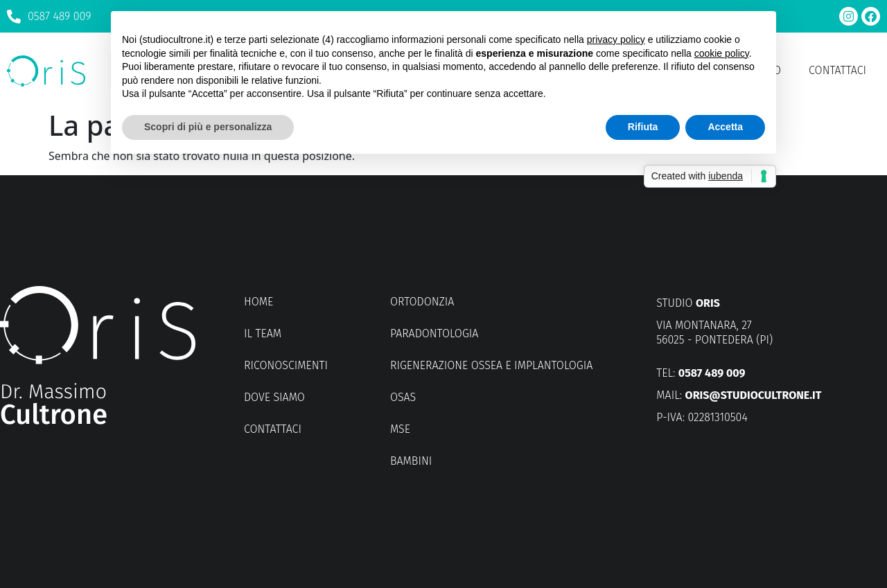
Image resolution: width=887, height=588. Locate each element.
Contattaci (837, 70)
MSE (400, 429)
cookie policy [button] (722, 53)
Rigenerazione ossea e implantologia (491, 365)
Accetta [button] (725, 127)
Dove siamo (274, 397)
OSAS (403, 397)
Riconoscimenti (286, 365)
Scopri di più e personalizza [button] (208, 127)
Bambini (411, 461)
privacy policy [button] (616, 39)
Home (258, 302)
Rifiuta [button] (643, 127)
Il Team (263, 333)
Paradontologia (434, 333)
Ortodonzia (422, 302)
